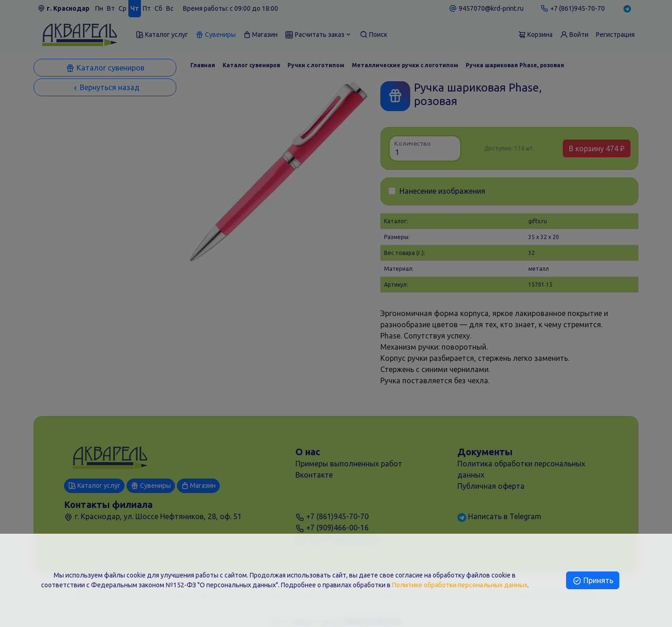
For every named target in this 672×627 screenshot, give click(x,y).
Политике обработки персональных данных (460, 585)
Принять (592, 580)
